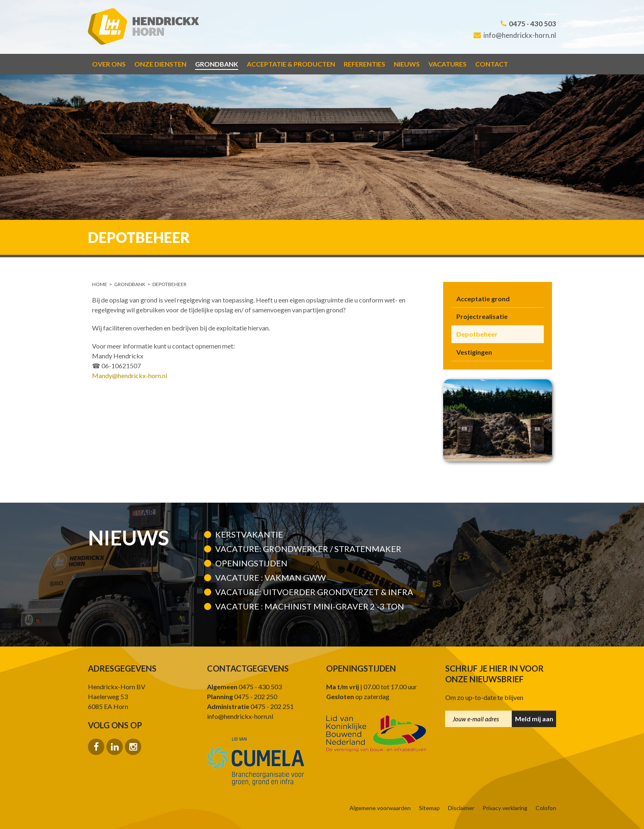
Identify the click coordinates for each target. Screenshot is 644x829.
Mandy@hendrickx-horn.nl (130, 375)
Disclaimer (461, 808)
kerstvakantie (249, 534)
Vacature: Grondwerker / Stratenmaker (308, 549)
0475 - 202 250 (242, 696)
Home (100, 284)
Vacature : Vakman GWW (270, 577)
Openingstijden (251, 563)
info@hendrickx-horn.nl (515, 35)
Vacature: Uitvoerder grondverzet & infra (314, 592)
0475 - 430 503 (528, 24)
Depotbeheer (169, 284)
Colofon (546, 808)
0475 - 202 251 (250, 706)
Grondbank (130, 284)
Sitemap (429, 808)
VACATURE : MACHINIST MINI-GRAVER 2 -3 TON (310, 606)
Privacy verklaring (505, 808)
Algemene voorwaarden (380, 808)
